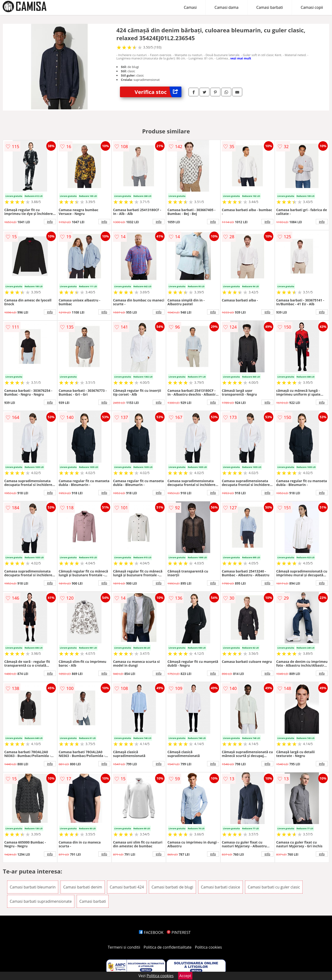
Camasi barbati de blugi (172, 887)
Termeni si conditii (124, 947)
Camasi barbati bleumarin (33, 887)
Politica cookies (209, 947)
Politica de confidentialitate (168, 947)
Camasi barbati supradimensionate (41, 901)
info (50, 222)
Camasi (190, 7)
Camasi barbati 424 (127, 887)
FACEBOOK (151, 932)
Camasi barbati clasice (221, 887)
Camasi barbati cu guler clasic (274, 887)
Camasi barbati (270, 7)
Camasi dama (226, 7)
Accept (185, 976)
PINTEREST (179, 932)
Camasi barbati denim (83, 887)
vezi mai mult (241, 58)
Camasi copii (312, 7)
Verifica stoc (158, 92)
